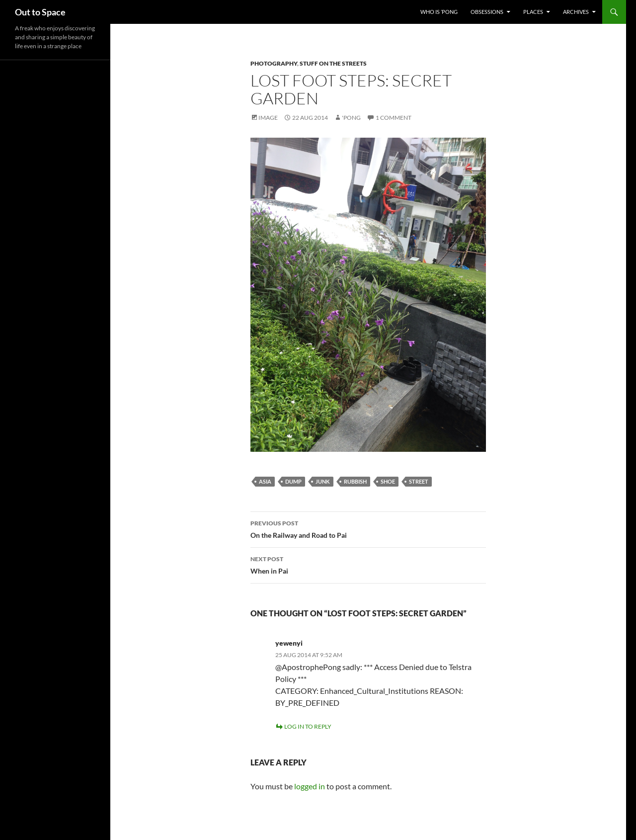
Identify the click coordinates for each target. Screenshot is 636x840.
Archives (576, 12)
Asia (265, 481)
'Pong (351, 118)
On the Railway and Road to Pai (368, 528)
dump (293, 481)
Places (533, 12)
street (419, 481)
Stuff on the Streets (333, 63)
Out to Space (40, 12)
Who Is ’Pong (439, 12)
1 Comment (394, 118)
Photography (274, 63)
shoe (388, 481)
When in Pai (368, 564)
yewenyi (289, 643)
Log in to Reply (308, 726)
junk (323, 481)
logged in (310, 786)
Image (268, 118)
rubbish (355, 481)
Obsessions (487, 12)
